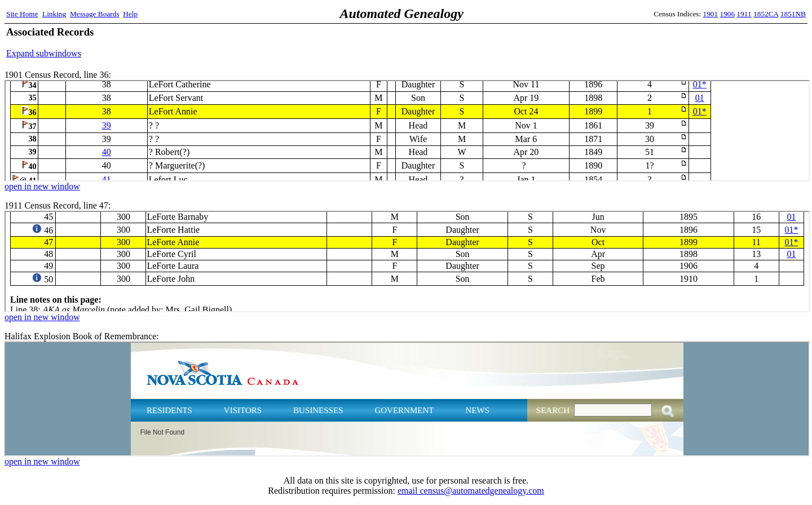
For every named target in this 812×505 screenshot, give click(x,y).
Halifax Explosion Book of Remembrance (407, 399)
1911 (744, 14)
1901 (711, 14)
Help (130, 14)
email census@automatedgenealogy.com (471, 491)
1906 (728, 14)
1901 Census (407, 131)
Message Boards (95, 14)
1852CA (766, 14)
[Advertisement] (674, 42)
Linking (54, 14)
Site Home (22, 14)
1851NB (793, 14)
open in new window (42, 186)
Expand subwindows (44, 53)
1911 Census (407, 262)
